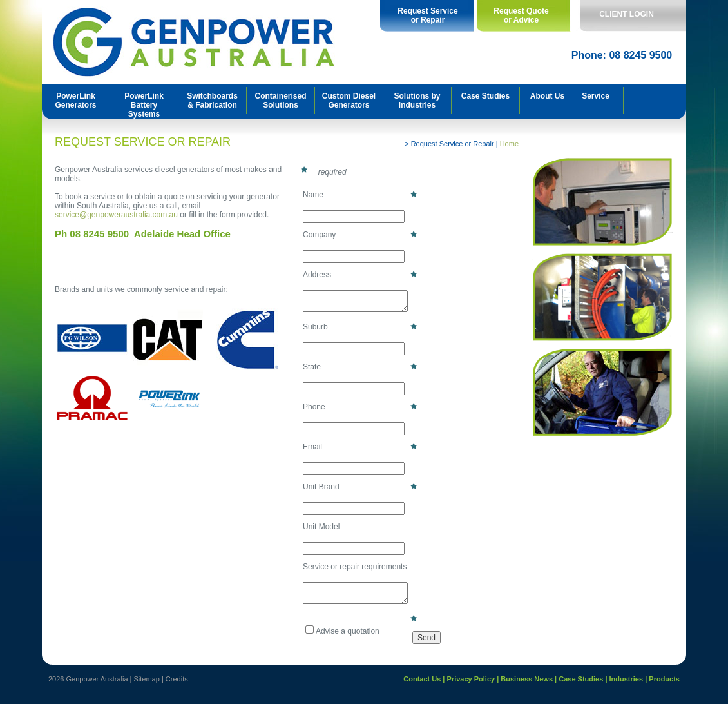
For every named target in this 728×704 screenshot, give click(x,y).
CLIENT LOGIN (627, 14)
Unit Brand (361, 486)
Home (509, 144)
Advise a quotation (342, 631)
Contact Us (422, 679)
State (361, 367)
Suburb (361, 327)
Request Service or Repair (427, 15)
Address (361, 274)
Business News (527, 679)
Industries (627, 679)
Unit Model (321, 527)
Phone (361, 406)
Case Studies (581, 679)
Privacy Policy (471, 679)
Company (361, 234)
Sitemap (147, 679)
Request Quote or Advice (521, 15)
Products (664, 679)
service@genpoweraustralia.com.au (116, 215)
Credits (177, 679)
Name (361, 194)
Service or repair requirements (355, 567)
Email (361, 446)
